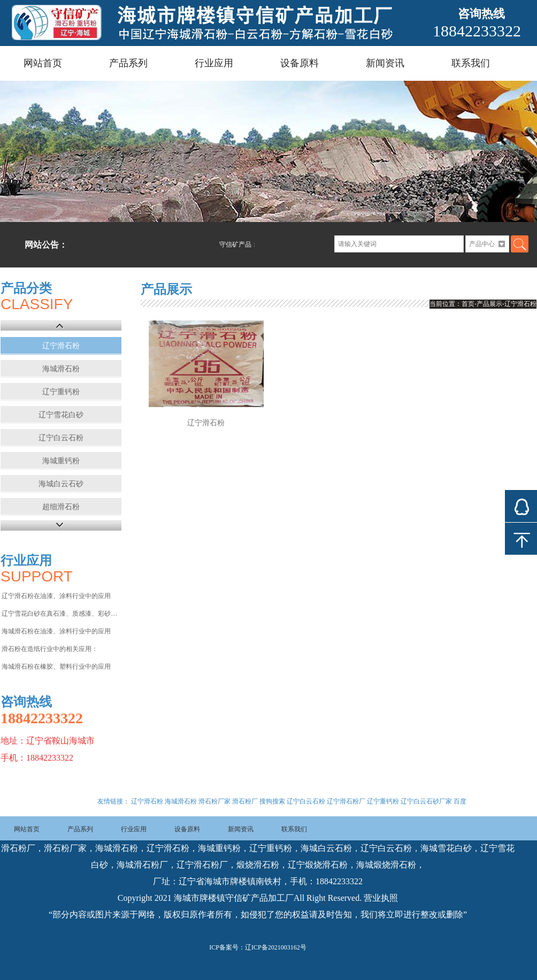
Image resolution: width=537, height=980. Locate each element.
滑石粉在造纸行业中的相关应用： (50, 649)
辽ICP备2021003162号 (276, 947)
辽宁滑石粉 (61, 346)
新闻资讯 (385, 63)
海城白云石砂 (61, 484)
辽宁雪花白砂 (61, 415)
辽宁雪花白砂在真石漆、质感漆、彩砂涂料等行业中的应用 (61, 614)
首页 (468, 304)
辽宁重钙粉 (61, 392)
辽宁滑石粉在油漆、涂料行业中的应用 (56, 596)
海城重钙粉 (61, 461)
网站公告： (46, 245)
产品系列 (128, 63)
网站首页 (43, 63)
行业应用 (214, 63)
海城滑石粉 (61, 369)
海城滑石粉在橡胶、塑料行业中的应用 (56, 667)
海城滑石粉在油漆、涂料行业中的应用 (56, 631)
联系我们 (471, 63)
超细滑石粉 (61, 507)
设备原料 (300, 63)
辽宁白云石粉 (61, 438)
